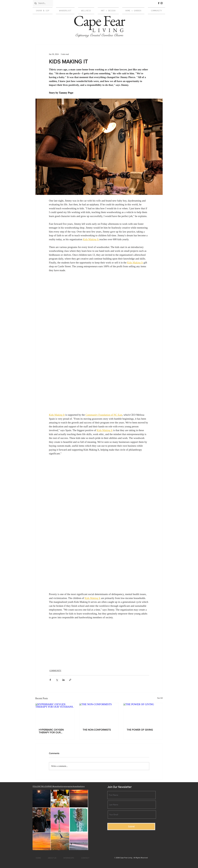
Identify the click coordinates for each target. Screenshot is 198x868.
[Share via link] (70, 680)
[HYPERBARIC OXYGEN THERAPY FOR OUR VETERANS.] (55, 714)
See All (160, 698)
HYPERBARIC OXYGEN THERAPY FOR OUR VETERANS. (51, 731)
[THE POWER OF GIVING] (143, 714)
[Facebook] (159, 3)
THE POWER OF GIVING (140, 730)
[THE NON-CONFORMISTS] (99, 714)
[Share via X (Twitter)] (57, 680)
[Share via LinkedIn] (63, 680)
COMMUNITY (55, 671)
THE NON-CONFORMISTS (97, 730)
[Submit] (131, 827)
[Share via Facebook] (50, 680)
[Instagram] (162, 3)
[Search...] (43, 3)
